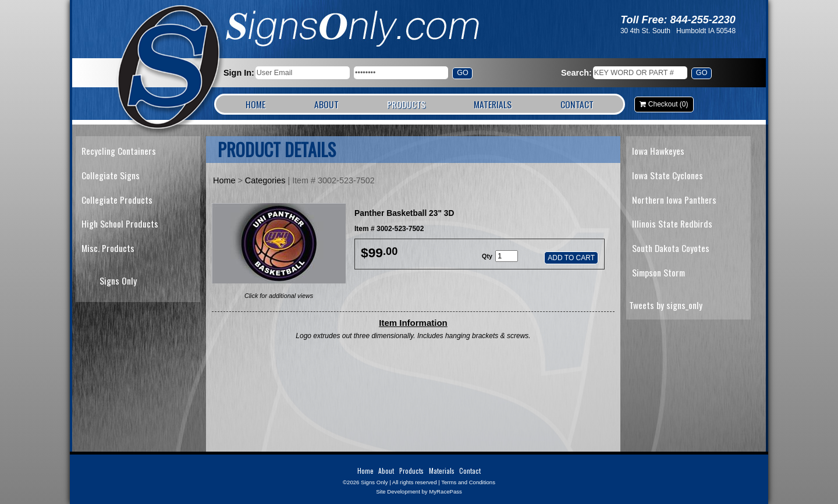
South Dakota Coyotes (671, 248)
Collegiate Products (117, 200)
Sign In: (239, 73)
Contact (577, 104)
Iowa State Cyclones (667, 175)
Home (255, 104)
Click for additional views (279, 296)
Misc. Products (108, 248)
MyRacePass (445, 491)
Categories (265, 180)
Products (406, 104)
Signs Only (169, 68)
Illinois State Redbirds (672, 223)
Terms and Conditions (468, 482)
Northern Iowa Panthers (674, 200)
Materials (493, 104)
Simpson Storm (658, 272)
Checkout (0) (668, 104)
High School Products (120, 223)
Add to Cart (571, 258)
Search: (576, 73)
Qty (487, 256)
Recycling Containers (119, 151)
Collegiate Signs (111, 175)
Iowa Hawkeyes (658, 151)
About (326, 104)
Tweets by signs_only (666, 305)
